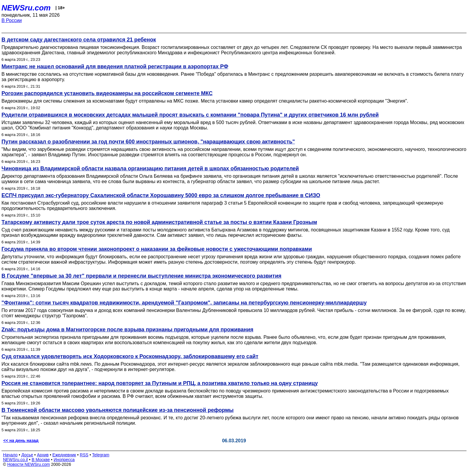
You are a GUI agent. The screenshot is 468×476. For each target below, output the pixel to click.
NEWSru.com (26, 8)
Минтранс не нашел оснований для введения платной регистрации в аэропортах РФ (115, 67)
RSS (84, 455)
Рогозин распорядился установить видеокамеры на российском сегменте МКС (107, 93)
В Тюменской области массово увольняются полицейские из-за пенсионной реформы (118, 410)
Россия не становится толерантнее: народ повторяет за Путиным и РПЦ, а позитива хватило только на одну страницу (160, 383)
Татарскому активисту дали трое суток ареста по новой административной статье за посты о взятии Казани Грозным (159, 222)
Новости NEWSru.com (29, 464)
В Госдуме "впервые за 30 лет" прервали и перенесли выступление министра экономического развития (141, 276)
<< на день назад (21, 441)
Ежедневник (64, 455)
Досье (27, 455)
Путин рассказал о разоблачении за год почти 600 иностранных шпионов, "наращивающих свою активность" (148, 142)
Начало (10, 455)
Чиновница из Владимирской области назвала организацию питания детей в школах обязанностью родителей (150, 169)
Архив (43, 455)
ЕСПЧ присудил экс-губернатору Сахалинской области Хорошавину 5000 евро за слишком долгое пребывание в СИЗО (161, 195)
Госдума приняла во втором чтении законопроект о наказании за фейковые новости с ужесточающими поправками (157, 249)
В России (12, 20)
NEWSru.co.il (15, 460)
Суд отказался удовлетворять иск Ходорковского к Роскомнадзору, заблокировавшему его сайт (130, 356)
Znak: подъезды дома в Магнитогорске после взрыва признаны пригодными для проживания (127, 330)
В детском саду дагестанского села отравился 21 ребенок (79, 40)
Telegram (101, 455)
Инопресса (64, 460)
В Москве (41, 460)
